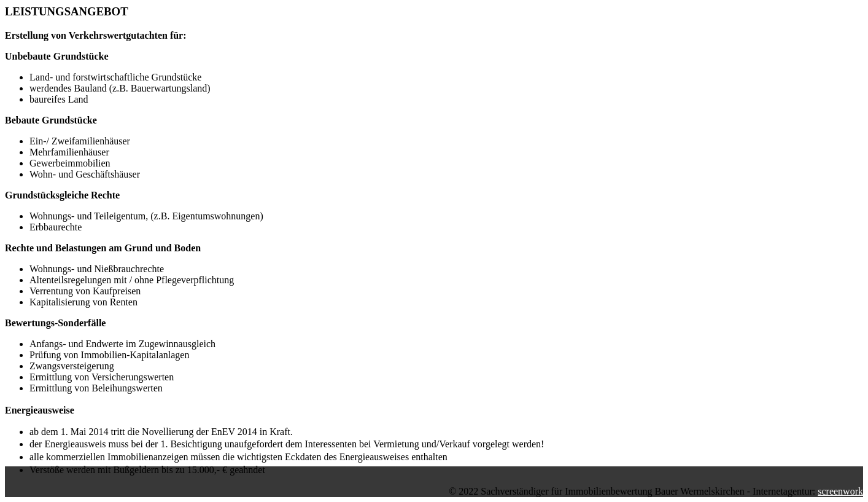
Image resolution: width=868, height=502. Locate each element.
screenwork (840, 491)
